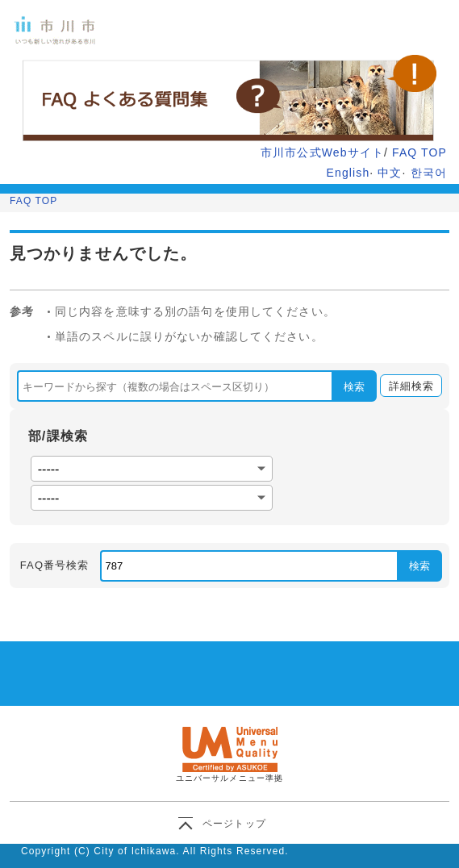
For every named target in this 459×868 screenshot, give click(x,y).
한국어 (429, 173)
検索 (354, 387)
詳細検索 (407, 386)
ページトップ (234, 824)
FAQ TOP (419, 152)
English (348, 173)
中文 (390, 173)
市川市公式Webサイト (322, 152)
